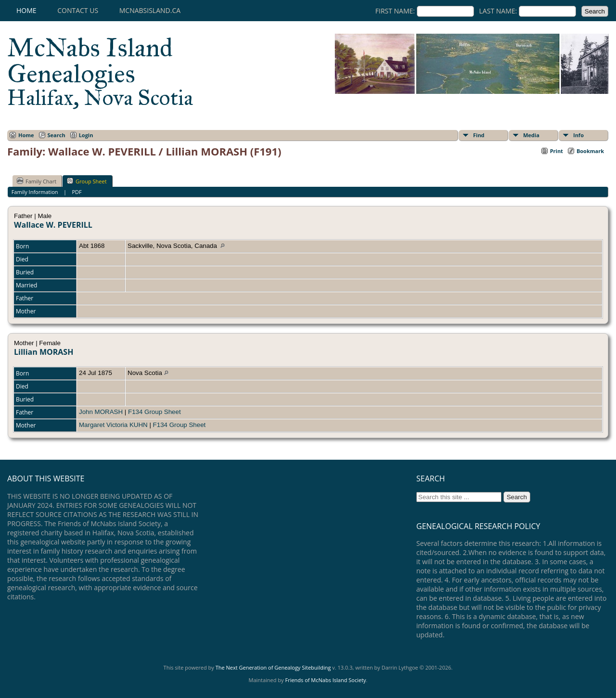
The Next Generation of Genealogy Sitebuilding (273, 667)
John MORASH (101, 412)
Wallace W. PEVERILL (53, 225)
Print (557, 151)
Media (531, 135)
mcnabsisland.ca (150, 10)
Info (578, 135)
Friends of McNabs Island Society (325, 680)
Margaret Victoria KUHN (113, 425)
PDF (77, 192)
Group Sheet (87, 181)
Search (57, 135)
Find (479, 135)
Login (86, 135)
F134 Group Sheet (154, 412)
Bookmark (590, 151)
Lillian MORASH (44, 352)
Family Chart (37, 181)
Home (26, 10)
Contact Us (78, 10)
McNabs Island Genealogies (100, 71)
